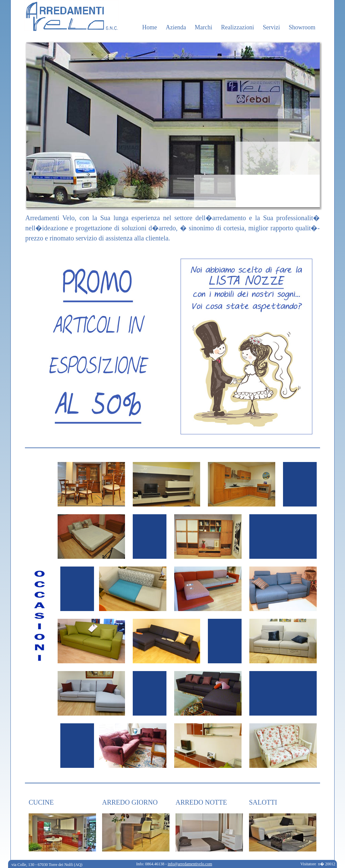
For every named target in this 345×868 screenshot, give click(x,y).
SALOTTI (263, 802)
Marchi (203, 27)
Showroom (302, 27)
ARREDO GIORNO (130, 802)
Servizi (271, 27)
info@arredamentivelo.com (190, 864)
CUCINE (41, 802)
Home (150, 27)
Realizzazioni (238, 27)
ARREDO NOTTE (201, 802)
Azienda (176, 27)
